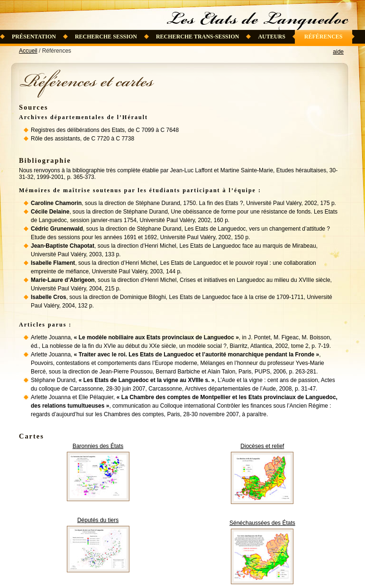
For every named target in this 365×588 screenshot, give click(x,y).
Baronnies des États (98, 446)
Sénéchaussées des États (262, 523)
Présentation (34, 37)
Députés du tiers (98, 520)
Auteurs (271, 37)
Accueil (28, 51)
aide (338, 52)
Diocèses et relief (262, 446)
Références (324, 37)
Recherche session (106, 37)
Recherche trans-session (198, 37)
